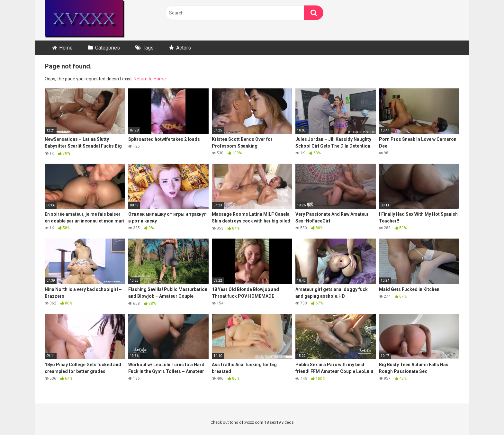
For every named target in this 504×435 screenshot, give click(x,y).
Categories (108, 48)
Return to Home (150, 79)
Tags (148, 48)
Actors (184, 48)
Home (66, 48)
